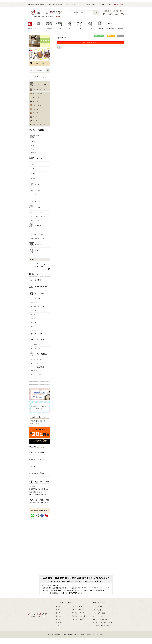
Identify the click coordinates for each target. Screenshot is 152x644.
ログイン (120, 36)
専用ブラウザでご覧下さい (76, 621)
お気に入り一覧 (99, 36)
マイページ (111, 36)
